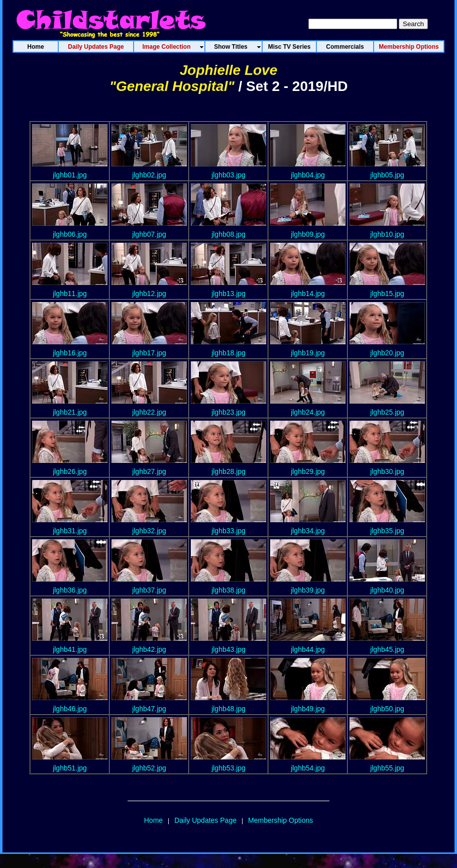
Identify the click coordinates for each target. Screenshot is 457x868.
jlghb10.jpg (387, 234)
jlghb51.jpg (70, 768)
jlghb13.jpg (228, 294)
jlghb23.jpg (228, 412)
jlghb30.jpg (387, 471)
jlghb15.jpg (387, 294)
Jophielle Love (229, 70)
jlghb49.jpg (308, 709)
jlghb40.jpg (387, 590)
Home (153, 820)
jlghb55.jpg (387, 768)
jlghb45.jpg (387, 649)
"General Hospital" (172, 86)
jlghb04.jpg (308, 175)
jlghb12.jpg (149, 294)
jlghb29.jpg (308, 471)
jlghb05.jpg (387, 175)
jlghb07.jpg (149, 234)
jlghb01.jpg (70, 175)
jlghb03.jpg (228, 175)
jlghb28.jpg (228, 471)
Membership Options (280, 820)
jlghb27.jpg (149, 471)
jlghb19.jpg (308, 353)
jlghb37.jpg (149, 590)
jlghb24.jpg (308, 412)
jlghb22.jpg (149, 412)
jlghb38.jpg (228, 590)
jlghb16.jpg (70, 353)
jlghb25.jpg (387, 412)
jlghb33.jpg (228, 531)
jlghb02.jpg (149, 175)
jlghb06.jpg (70, 234)
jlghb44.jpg (308, 649)
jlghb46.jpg (70, 709)
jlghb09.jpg (308, 234)
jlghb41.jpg (70, 649)
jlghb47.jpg (149, 709)
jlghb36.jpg (70, 590)
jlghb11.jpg (70, 294)
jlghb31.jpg (70, 531)
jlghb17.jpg (149, 353)
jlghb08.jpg (228, 234)
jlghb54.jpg (308, 768)
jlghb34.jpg (308, 531)
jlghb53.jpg (228, 768)
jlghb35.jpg (387, 531)
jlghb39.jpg (308, 590)
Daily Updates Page (205, 820)
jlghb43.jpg (228, 649)
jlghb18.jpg (228, 353)
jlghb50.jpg (387, 709)
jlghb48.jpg (228, 709)
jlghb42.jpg (149, 649)
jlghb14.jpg (308, 294)
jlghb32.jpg (149, 531)
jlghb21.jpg (70, 412)
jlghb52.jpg (149, 768)
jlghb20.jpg (387, 353)
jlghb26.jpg (70, 471)
